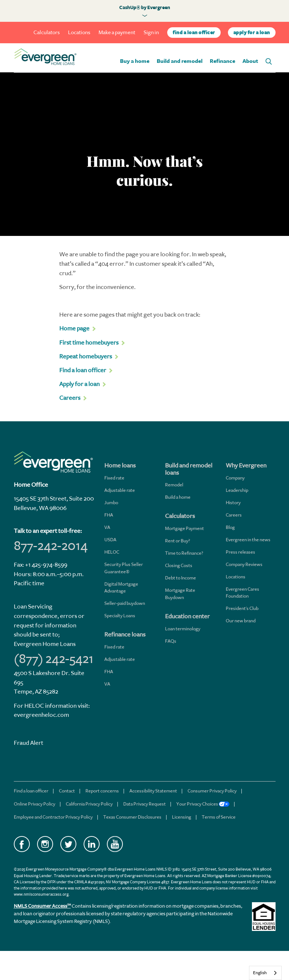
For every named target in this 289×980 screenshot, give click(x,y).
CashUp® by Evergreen (145, 7)
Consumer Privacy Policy (212, 791)
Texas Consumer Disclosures (132, 817)
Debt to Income (180, 578)
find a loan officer (194, 33)
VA (107, 527)
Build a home (178, 497)
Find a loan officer (31, 791)
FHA (109, 515)
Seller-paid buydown (125, 603)
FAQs (171, 641)
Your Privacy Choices (203, 804)
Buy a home (135, 61)
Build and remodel (180, 61)
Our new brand (241, 621)
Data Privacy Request (144, 804)
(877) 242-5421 (54, 659)
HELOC (112, 552)
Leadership (237, 490)
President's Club (242, 608)
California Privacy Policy (89, 804)
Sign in (151, 33)
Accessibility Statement (153, 791)
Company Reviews (244, 564)
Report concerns (102, 791)
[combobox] (265, 973)
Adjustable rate (120, 490)
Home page (74, 328)
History (233, 503)
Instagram (45, 844)
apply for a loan (252, 33)
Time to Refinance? (184, 553)
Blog (230, 527)
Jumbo (111, 503)
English (260, 973)
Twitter (68, 844)
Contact (67, 791)
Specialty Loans (120, 616)
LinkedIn (92, 844)
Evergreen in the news (248, 540)
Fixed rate (114, 478)
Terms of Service (219, 817)
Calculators (47, 33)
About (250, 61)
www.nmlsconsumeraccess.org (41, 894)
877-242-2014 (51, 546)
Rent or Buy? (178, 541)
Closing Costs (179, 565)
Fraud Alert (29, 743)
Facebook (22, 844)
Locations (79, 33)
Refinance (222, 61)
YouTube (115, 844)
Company (235, 478)
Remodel (174, 485)
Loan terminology (183, 629)
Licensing (182, 817)
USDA (110, 540)
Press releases (240, 552)
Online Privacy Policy (35, 804)
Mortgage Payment (184, 528)
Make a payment (117, 33)
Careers (234, 515)
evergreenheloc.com (41, 715)
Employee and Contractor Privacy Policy (53, 817)
